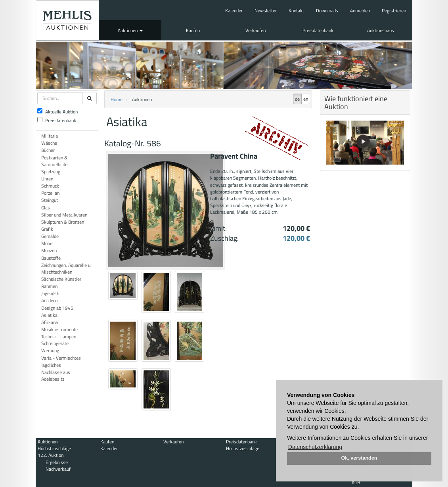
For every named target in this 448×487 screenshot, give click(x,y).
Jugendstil (51, 293)
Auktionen (130, 30)
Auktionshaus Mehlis (67, 20)
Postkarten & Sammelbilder (55, 161)
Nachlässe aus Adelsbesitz (56, 376)
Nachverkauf (58, 469)
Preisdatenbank (318, 30)
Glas (46, 208)
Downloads (327, 11)
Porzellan (50, 193)
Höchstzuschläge (54, 448)
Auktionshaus (381, 30)
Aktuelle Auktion (57, 112)
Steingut (50, 200)
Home (117, 99)
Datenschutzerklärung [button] (315, 447)
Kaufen (193, 30)
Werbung (50, 350)
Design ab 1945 (57, 308)
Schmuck (50, 186)
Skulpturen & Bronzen (63, 222)
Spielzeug (51, 172)
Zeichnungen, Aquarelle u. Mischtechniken (66, 268)
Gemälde (50, 236)
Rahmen (49, 286)
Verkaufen (256, 30)
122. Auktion (51, 455)
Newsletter (266, 11)
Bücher (48, 150)
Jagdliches (51, 365)
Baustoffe (51, 258)
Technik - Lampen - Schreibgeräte (60, 340)
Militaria (50, 136)
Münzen (49, 250)
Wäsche (49, 143)
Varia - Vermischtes (61, 358)
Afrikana (50, 322)
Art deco (49, 300)
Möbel (47, 243)
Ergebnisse (57, 462)
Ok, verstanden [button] (359, 458)
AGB (356, 482)
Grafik (47, 229)
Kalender (234, 11)
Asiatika (49, 315)
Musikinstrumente (59, 329)
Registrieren (394, 11)
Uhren (47, 179)
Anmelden (360, 11)
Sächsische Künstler (61, 279)
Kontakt (296, 11)
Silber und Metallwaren (64, 215)
